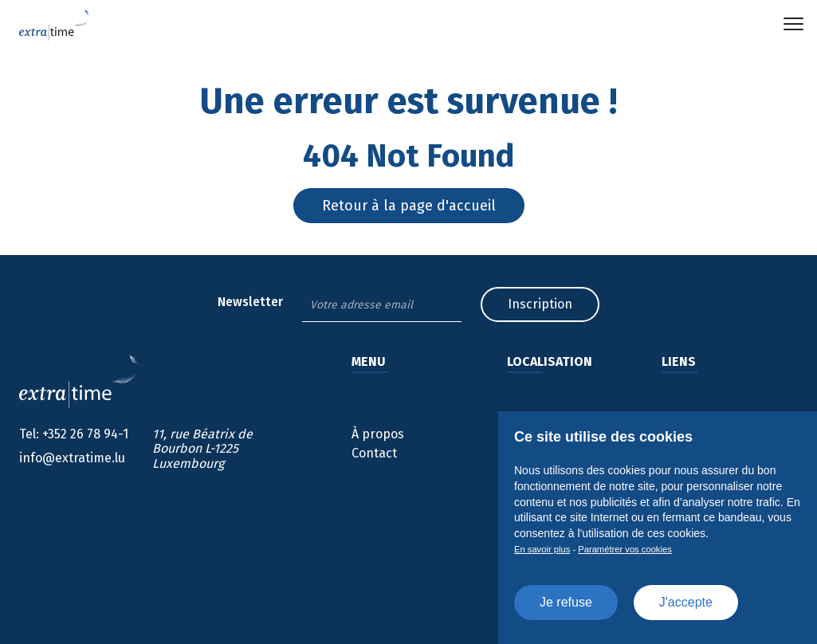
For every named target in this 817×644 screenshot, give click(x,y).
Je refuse (566, 602)
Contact (374, 453)
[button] (793, 24)
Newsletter (250, 302)
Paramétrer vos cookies (625, 549)
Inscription (540, 304)
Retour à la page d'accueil (409, 206)
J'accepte (686, 602)
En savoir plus (542, 549)
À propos (378, 434)
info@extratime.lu (72, 458)
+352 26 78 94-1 (74, 434)
